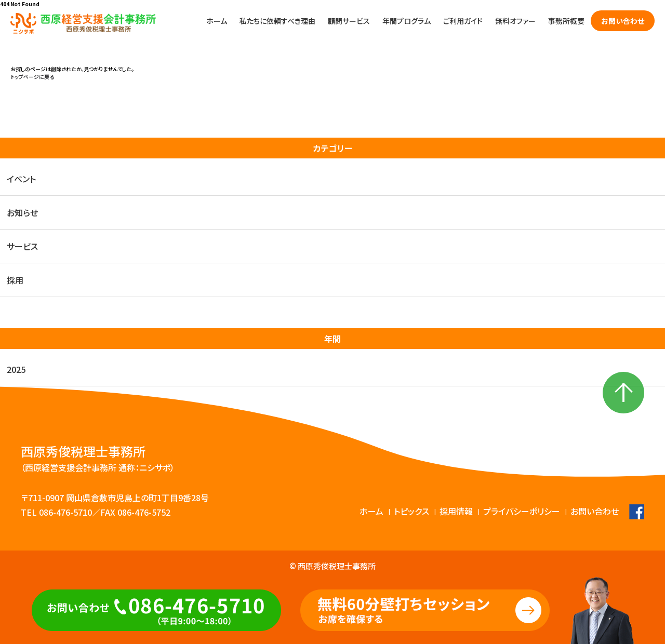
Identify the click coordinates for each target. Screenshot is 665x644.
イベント (21, 179)
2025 (16, 369)
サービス (22, 246)
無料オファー (515, 21)
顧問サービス (349, 21)
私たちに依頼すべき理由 (277, 21)
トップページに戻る (32, 77)
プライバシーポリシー (522, 511)
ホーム (217, 21)
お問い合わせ (623, 21)
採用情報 (456, 511)
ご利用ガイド (463, 21)
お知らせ (22, 212)
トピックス (411, 511)
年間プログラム (407, 21)
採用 (15, 280)
